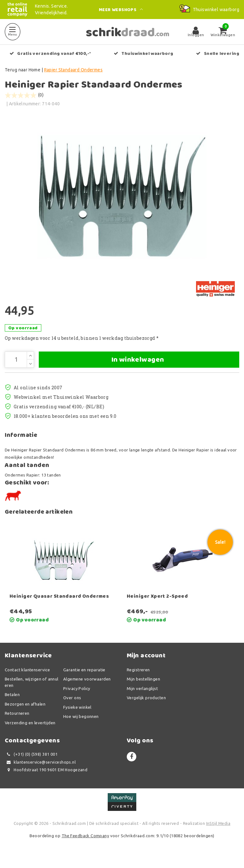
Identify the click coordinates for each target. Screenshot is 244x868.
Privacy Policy (77, 697)
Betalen (12, 703)
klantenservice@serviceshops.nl (40, 770)
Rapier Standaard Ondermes (74, 70)
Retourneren (17, 721)
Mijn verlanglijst (142, 697)
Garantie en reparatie (84, 678)
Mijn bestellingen (143, 687)
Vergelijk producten (146, 706)
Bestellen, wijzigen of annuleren (32, 690)
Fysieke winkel (77, 715)
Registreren (138, 678)
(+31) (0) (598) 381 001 (31, 763)
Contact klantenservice (27, 678)
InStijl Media (218, 832)
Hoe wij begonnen (81, 725)
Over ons (72, 706)
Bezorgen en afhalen (25, 712)
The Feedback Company (85, 844)
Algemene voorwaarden (87, 687)
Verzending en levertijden (30, 731)
